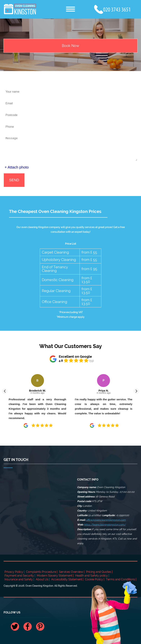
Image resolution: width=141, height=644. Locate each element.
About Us (42, 579)
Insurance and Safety (19, 579)
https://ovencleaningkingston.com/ (105, 525)
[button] (5, 391)
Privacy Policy (14, 572)
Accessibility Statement (67, 579)
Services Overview (71, 572)
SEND (14, 180)
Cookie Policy (94, 579)
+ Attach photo (17, 167)
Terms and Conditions (120, 579)
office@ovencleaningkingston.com (106, 520)
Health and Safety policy (92, 576)
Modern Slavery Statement (55, 576)
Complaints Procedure (41, 572)
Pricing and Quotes (99, 572)
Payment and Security (19, 576)
